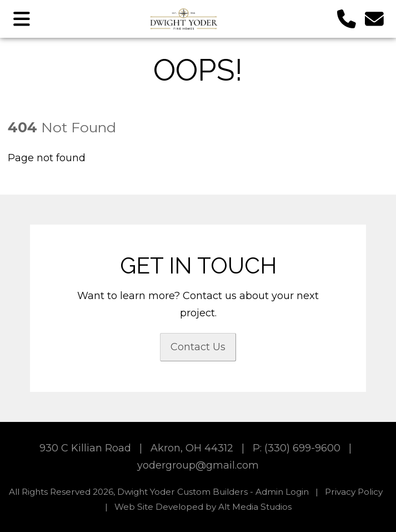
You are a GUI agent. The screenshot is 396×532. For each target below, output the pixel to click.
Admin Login (282, 492)
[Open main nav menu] (22, 19)
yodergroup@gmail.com (198, 465)
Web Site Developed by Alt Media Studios (203, 507)
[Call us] (347, 19)
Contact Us (198, 347)
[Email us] (375, 19)
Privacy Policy (354, 492)
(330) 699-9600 (302, 448)
